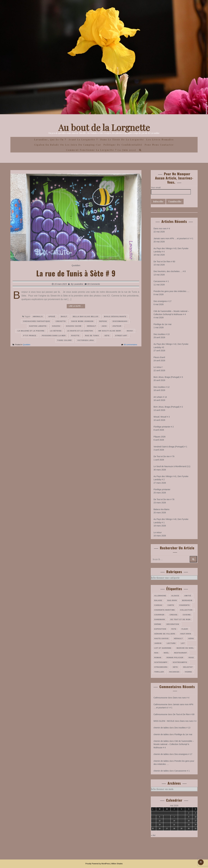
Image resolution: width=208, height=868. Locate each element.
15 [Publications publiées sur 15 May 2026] (181, 821)
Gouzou (56, 326)
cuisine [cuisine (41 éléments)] (187, 615)
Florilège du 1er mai (162, 324)
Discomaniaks (120, 321)
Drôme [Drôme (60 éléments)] (158, 624)
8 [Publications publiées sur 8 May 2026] (182, 817)
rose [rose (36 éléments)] (191, 658)
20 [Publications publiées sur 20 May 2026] (167, 825)
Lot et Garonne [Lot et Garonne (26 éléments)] (163, 648)
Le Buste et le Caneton (80, 331)
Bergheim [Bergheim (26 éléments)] (187, 600)
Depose (103, 321)
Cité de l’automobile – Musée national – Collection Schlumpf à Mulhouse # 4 (174, 744)
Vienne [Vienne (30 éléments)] (188, 672)
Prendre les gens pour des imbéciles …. (171, 291)
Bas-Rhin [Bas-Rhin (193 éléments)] (172, 600)
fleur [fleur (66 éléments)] (185, 629)
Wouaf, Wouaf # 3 (162, 417)
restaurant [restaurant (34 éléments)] (181, 653)
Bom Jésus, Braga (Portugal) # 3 (168, 377)
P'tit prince (30, 336)
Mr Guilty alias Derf (110, 331)
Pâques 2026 (160, 437)
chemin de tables (161, 728)
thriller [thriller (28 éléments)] (159, 672)
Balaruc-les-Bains (161, 509)
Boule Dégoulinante (115, 317)
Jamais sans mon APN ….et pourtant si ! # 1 (173, 238)
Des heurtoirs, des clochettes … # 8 (170, 271)
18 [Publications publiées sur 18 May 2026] (153, 825)
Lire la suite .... (76, 306)
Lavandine (79, 284)
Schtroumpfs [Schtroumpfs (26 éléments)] (180, 662)
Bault (64, 317)
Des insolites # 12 (162, 387)
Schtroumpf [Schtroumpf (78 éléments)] (161, 662)
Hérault (92, 326)
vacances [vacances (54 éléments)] (174, 672)
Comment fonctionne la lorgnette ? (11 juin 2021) (101, 150)
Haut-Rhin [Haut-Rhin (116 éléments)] (186, 634)
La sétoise (56, 331)
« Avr (153, 835)
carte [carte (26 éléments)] (171, 605)
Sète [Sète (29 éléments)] (175, 667)
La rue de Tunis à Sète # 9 (76, 273)
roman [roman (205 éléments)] (158, 658)
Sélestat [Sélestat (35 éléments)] (188, 667)
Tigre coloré (65, 340)
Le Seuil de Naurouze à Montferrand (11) (172, 466)
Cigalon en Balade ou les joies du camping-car (68, 145)
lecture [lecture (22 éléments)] (171, 643)
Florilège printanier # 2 (164, 427)
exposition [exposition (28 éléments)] (160, 629)
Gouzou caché (74, 326)
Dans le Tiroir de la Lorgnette (122, 139)
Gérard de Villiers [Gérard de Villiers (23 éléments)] (165, 634)
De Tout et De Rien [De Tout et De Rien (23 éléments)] (180, 620)
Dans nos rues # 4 (162, 229)
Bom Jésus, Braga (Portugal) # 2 (168, 407)
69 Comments (94, 284)
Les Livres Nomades (160, 139)
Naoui (130, 331)
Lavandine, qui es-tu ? (50, 139)
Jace (104, 326)
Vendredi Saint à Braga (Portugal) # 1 (170, 447)
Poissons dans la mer (54, 336)
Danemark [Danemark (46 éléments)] (160, 620)
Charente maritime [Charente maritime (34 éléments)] (165, 610)
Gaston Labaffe (38, 326)
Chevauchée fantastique (37, 321)
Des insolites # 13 (162, 334)
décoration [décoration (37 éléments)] (173, 624)
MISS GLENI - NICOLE (164, 721)
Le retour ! (158, 367)
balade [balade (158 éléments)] (158, 600)
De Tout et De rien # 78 (164, 499)
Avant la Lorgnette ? (83, 139)
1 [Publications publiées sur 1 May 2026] (182, 813)
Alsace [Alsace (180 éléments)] (175, 596)
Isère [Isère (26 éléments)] (191, 639)
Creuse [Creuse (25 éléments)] (174, 615)
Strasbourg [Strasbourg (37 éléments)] (161, 667)
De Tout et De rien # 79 (164, 456)
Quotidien (76, 265)
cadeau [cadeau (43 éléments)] (158, 605)
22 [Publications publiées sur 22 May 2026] (181, 825)
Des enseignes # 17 (162, 301)
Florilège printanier (162, 489)
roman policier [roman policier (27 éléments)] (175, 658)
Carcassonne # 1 (161, 281)
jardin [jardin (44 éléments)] (158, 643)
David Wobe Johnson (83, 321)
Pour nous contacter (159, 145)
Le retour (158, 532)
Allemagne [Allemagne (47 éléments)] (160, 596)
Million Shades (117, 864)
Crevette (61, 321)
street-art (121, 336)
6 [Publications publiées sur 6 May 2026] (167, 817)
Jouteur (117, 326)
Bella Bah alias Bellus (86, 317)
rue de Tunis (92, 336)
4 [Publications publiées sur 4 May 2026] (153, 817)
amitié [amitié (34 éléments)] (188, 596)
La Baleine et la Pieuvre (31, 331)
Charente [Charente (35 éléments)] (185, 605)
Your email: (156, 188)
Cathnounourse (160, 698)
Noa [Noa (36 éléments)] (156, 653)
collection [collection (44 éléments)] (186, 610)
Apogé (52, 317)
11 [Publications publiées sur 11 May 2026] (153, 821)
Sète (107, 336)
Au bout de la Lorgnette (104, 127)
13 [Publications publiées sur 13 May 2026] (167, 821)
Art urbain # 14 (160, 397)
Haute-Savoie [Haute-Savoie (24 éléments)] (162, 639)
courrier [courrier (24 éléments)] (159, 615)
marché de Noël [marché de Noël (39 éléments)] (185, 648)
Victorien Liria (86, 340)
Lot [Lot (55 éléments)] (183, 643)
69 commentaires (130, 345)
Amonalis (38, 317)
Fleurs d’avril (159, 357)
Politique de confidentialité (123, 145)
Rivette (75, 336)
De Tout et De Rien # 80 (164, 262)
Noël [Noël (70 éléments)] (166, 653)
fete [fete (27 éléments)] (174, 629)
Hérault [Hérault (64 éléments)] (178, 639)
